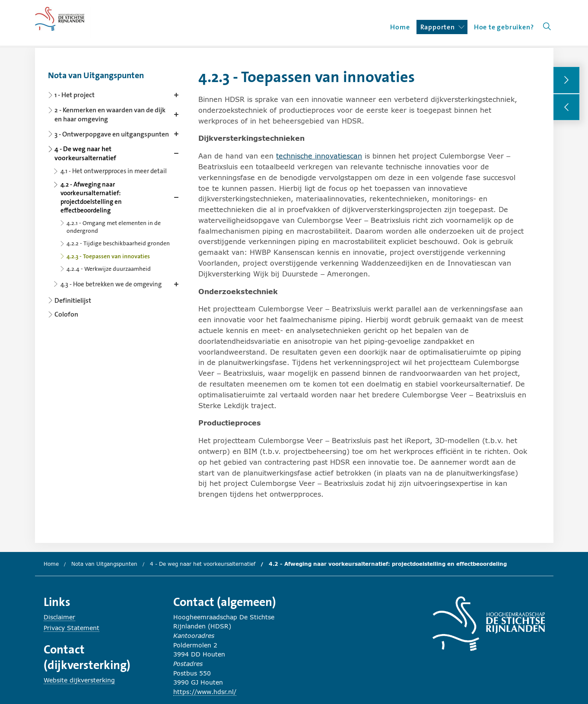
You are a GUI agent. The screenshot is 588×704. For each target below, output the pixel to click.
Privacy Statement (72, 628)
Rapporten (442, 27)
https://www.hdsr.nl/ (205, 692)
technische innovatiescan (319, 156)
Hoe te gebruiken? (504, 27)
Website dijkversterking (79, 680)
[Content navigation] (115, 192)
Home (400, 27)
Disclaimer (59, 617)
